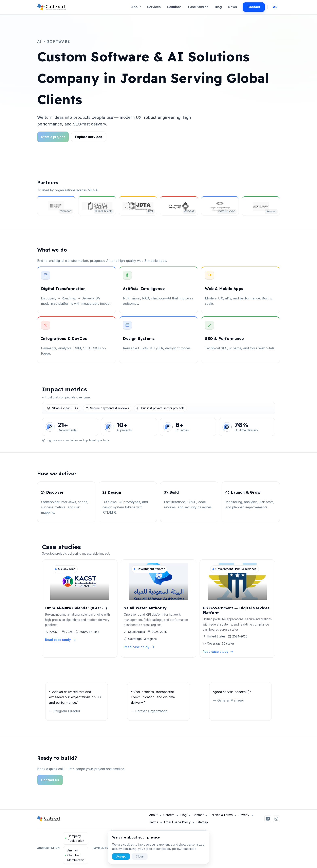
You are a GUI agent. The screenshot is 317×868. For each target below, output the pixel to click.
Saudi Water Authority (145, 608)
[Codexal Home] (51, 7)
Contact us (50, 781)
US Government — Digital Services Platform (236, 611)
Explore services (89, 137)
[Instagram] (276, 820)
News (233, 7)
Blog (218, 7)
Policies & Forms (221, 816)
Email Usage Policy (177, 823)
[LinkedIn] (268, 820)
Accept (121, 856)
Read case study (61, 640)
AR (275, 7)
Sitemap (202, 823)
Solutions (174, 7)
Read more (189, 849)
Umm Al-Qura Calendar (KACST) (76, 608)
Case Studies (198, 7)
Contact (254, 7)
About (136, 7)
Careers (169, 816)
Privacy (244, 816)
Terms (154, 823)
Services (154, 7)
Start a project (53, 137)
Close (140, 856)
